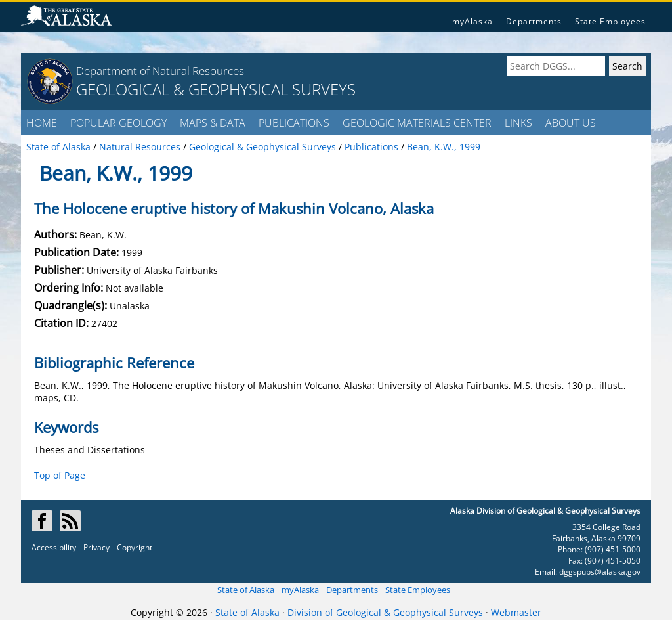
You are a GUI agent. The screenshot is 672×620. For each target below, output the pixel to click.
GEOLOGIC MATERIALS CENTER (417, 123)
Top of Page (60, 475)
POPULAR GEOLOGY (118, 123)
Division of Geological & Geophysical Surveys (385, 612)
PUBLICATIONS (294, 123)
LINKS (518, 123)
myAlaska (472, 21)
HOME (42, 123)
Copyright (135, 547)
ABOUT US (571, 123)
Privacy (96, 547)
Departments (534, 21)
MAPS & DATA (213, 123)
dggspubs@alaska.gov (600, 572)
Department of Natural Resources (160, 71)
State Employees (610, 21)
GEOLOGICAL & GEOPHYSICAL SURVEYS (216, 89)
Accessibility (54, 547)
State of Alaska (246, 590)
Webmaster (516, 612)
